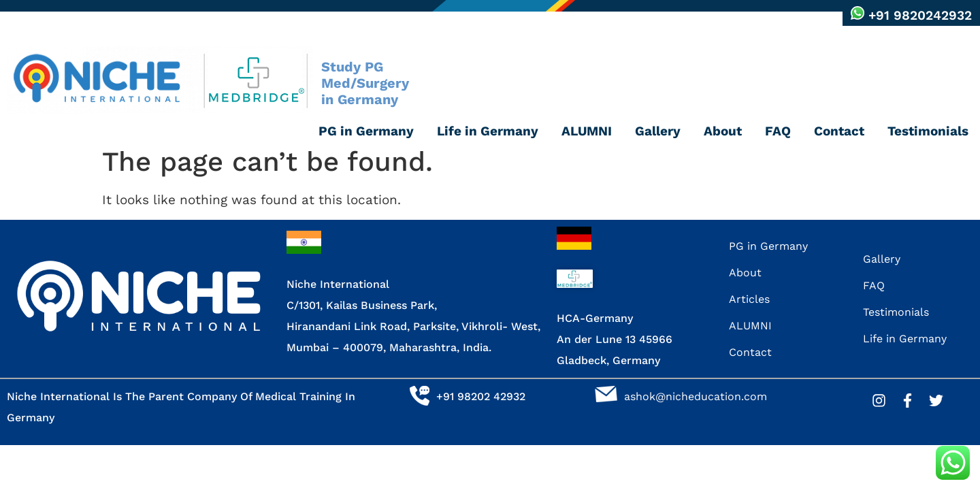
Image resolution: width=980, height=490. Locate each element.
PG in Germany (366, 131)
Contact (839, 131)
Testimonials (928, 131)
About (723, 131)
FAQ (778, 131)
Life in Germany (488, 131)
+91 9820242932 (920, 15)
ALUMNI (587, 131)
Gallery (658, 131)
